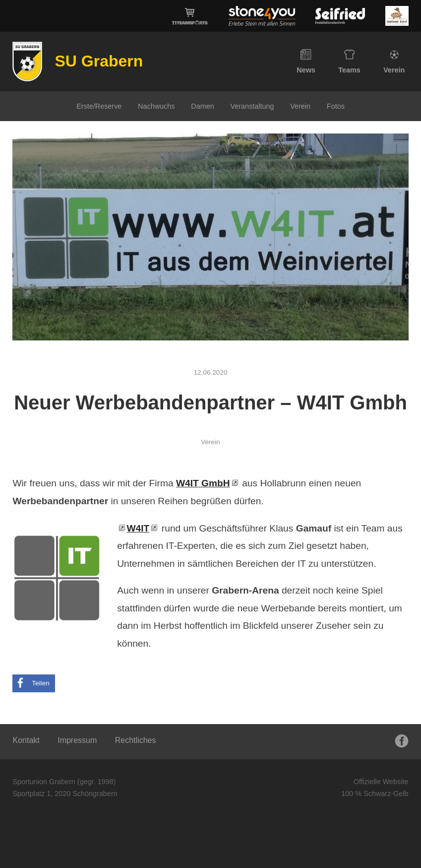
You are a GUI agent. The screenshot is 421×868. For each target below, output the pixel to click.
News (306, 62)
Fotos (336, 106)
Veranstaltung (252, 106)
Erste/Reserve (99, 106)
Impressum (77, 740)
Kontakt (26, 740)
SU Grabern (99, 61)
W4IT (138, 528)
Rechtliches (136, 740)
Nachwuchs (156, 106)
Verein (394, 62)
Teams (349, 62)
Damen (202, 106)
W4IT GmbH (203, 483)
